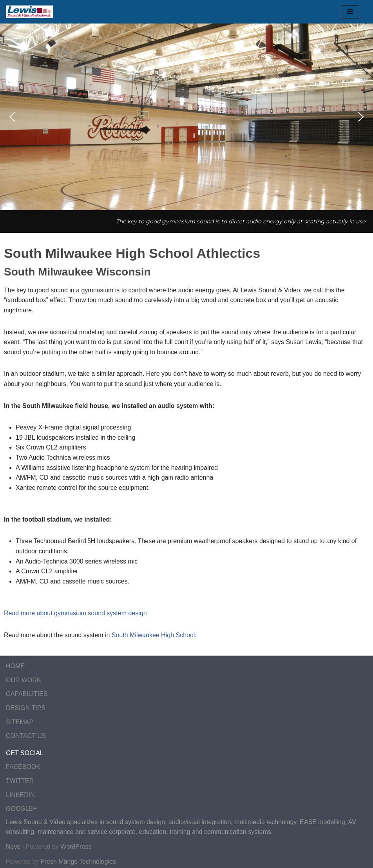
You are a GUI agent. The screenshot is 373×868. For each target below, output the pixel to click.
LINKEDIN (20, 795)
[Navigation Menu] (350, 12)
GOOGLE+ (21, 809)
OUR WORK (24, 680)
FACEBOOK (23, 767)
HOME (15, 666)
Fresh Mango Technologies (78, 862)
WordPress (76, 847)
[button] (12, 117)
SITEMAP (20, 722)
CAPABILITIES (27, 694)
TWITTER (20, 781)
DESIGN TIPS (26, 708)
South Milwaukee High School (153, 635)
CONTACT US (26, 736)
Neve (13, 847)
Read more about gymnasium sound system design (75, 613)
